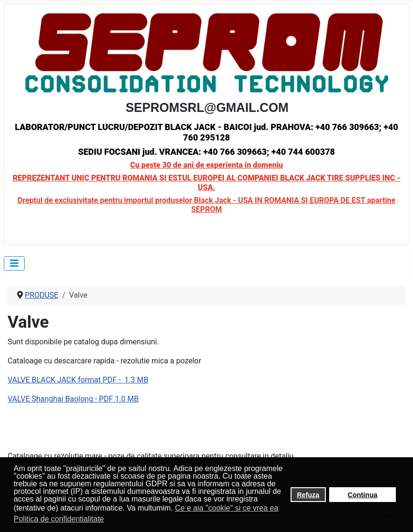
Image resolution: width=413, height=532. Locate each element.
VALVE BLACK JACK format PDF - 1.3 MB (78, 380)
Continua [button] (363, 495)
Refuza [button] (308, 495)
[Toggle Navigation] (14, 263)
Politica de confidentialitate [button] (59, 519)
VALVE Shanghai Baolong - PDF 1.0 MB (73, 399)
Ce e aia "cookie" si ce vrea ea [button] (227, 508)
